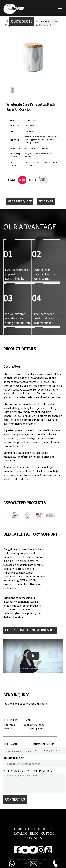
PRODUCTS (46, 829)
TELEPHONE (12, 720)
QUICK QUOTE (22, 21)
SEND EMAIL (46, 201)
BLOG (34, 834)
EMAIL (28, 720)
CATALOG (20, 834)
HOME (17, 829)
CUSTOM (48, 834)
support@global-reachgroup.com (34, 727)
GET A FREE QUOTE (20, 201)
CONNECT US (15, 800)
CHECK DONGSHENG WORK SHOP (30, 630)
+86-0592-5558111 (10, 727)
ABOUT (30, 829)
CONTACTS (34, 838)
